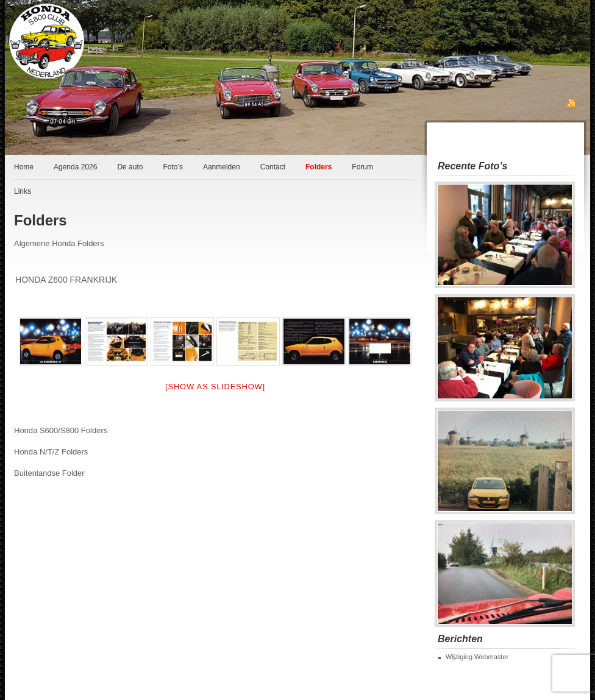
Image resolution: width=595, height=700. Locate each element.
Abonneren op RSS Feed (536, 102)
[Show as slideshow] (215, 387)
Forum (362, 167)
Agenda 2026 (75, 167)
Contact (273, 167)
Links (23, 191)
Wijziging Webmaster (477, 657)
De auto (130, 167)
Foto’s (173, 167)
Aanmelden (222, 167)
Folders (319, 167)
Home (24, 167)
